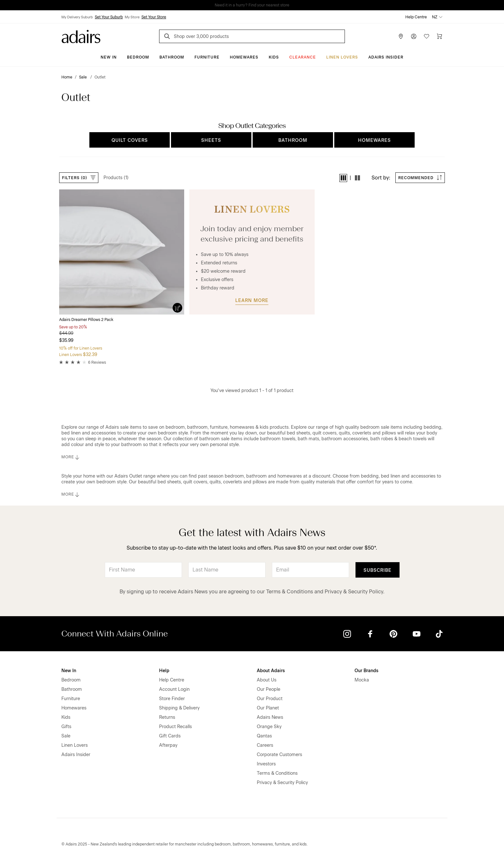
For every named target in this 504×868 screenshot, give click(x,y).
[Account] (414, 36)
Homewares (244, 57)
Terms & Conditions (290, 592)
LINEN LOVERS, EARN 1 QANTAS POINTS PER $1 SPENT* (256, 5)
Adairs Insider (386, 57)
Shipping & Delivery (179, 708)
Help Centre (416, 17)
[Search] (168, 37)
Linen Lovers (342, 57)
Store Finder (172, 699)
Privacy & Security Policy (354, 592)
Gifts (66, 727)
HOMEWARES (374, 140)
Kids (274, 57)
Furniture (207, 57)
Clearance (303, 57)
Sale (66, 736)
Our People (269, 689)
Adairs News (270, 717)
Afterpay (168, 745)
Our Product (270, 699)
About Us (267, 680)
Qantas (264, 736)
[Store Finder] (401, 36)
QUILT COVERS (130, 140)
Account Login (174, 689)
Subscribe (378, 570)
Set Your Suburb (109, 17)
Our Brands (366, 671)
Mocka (362, 680)
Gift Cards (170, 736)
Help (164, 671)
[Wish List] (427, 36)
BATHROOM (293, 140)
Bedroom (138, 57)
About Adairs (271, 671)
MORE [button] (71, 457)
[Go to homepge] (81, 36)
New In (109, 57)
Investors (266, 764)
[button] (343, 178)
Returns (167, 717)
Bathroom (172, 57)
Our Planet (268, 708)
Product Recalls (175, 727)
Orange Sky (269, 727)
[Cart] (439, 36)
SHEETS (211, 140)
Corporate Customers (279, 755)
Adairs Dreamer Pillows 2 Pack (86, 320)
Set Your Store (154, 17)
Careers (265, 745)
